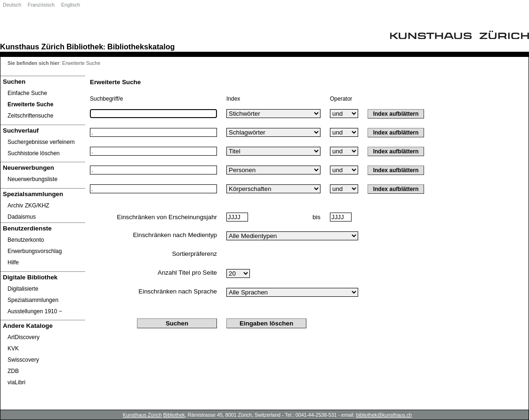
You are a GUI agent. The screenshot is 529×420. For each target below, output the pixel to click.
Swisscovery (23, 360)
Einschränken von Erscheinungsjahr (167, 217)
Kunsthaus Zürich (32, 47)
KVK (13, 349)
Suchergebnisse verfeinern (41, 142)
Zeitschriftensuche (30, 116)
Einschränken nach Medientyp (175, 235)
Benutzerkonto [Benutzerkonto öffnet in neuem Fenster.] (26, 240)
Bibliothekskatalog (141, 47)
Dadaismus (22, 217)
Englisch (71, 5)
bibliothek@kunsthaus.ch (384, 415)
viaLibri (16, 382)
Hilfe (13, 262)
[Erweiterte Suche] (43, 104)
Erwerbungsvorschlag (35, 251)
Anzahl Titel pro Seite (187, 273)
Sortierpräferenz (194, 254)
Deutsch (12, 5)
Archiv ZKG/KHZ (28, 206)
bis (317, 217)
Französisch (41, 5)
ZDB (13, 371)
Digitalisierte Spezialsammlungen (33, 294)
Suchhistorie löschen (34, 153)
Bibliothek (85, 47)
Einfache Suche (27, 93)
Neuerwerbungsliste (32, 179)
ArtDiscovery (24, 337)
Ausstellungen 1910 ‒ (35, 311)
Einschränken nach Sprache (178, 291)
